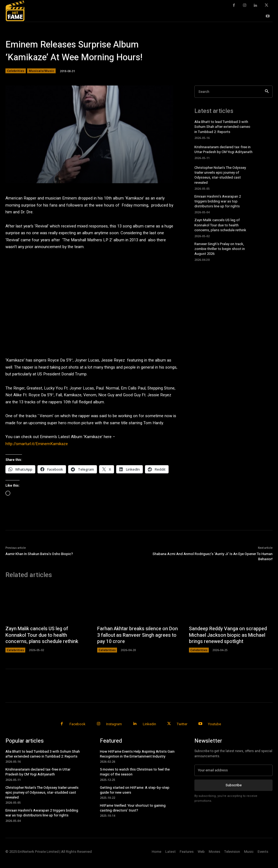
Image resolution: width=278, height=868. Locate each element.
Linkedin (149, 724)
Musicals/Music (41, 71)
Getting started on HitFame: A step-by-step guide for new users (135, 790)
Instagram (114, 724)
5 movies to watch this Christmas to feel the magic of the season (135, 772)
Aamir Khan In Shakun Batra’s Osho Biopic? (39, 554)
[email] (233, 770)
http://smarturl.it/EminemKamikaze (37, 444)
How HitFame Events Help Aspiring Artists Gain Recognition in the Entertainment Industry (137, 754)
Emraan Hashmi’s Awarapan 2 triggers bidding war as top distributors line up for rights (218, 201)
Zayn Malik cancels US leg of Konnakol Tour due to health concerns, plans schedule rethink (220, 225)
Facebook (78, 724)
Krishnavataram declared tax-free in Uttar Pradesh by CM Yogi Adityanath (223, 149)
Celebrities (16, 71)
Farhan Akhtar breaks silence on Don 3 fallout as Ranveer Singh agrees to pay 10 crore (138, 635)
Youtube (214, 724)
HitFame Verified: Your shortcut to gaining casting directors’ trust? (133, 808)
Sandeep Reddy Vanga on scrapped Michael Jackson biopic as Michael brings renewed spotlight (228, 635)
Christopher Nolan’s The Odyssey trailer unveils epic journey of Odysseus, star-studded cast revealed (220, 175)
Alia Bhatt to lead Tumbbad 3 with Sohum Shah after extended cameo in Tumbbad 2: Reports (222, 127)
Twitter (182, 724)
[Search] (267, 92)
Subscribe (234, 785)
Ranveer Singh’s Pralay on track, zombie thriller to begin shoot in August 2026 (220, 249)
